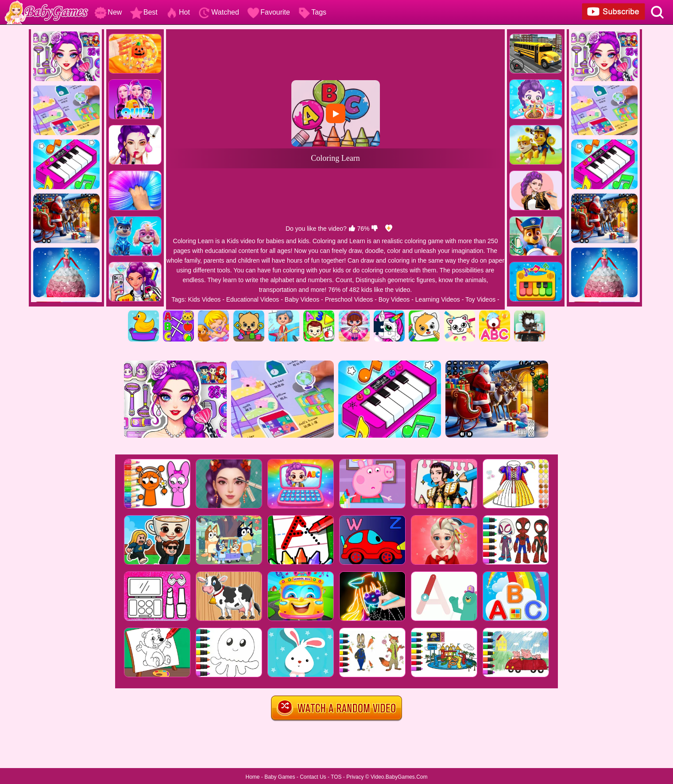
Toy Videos (480, 299)
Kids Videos (205, 299)
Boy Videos (394, 299)
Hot (178, 12)
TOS (336, 777)
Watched (219, 12)
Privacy (355, 777)
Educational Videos (253, 299)
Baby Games (280, 777)
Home (252, 777)
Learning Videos (438, 299)
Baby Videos (302, 299)
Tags (312, 12)
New (108, 12)
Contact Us (313, 777)
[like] (352, 229)
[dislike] (375, 229)
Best (144, 12)
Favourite (269, 12)
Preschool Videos (349, 299)
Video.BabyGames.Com (399, 777)
